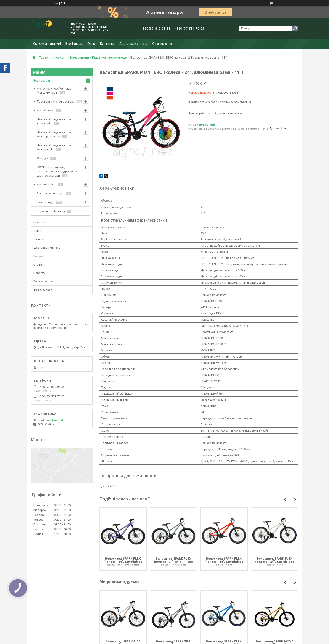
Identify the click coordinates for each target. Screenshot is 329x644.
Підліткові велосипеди (110, 58)
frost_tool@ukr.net (50, 420)
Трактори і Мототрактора (56, 101)
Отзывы (39, 239)
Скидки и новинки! (47, 44)
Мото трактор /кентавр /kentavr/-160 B (54, 90)
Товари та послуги (53, 58)
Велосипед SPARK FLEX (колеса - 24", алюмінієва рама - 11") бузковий (123, 562)
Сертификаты (43, 281)
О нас (91, 44)
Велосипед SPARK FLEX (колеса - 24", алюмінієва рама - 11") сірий (173, 562)
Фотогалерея (43, 290)
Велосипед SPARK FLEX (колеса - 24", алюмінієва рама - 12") (275, 562)
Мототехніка (46, 184)
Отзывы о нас (162, 44)
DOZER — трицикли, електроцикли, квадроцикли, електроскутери (57, 171)
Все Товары (74, 44)
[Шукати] (295, 28)
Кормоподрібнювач (51, 211)
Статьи (38, 264)
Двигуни (42, 158)
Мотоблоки (45, 110)
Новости (39, 222)
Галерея (39, 256)
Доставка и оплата (133, 44)
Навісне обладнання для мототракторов (54, 134)
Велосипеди (79, 58)
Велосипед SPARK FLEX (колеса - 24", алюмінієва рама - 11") (224, 562)
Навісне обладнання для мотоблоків (54, 147)
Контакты (107, 44)
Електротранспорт (50, 193)
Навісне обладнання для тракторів (54, 121)
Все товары (42, 80)
